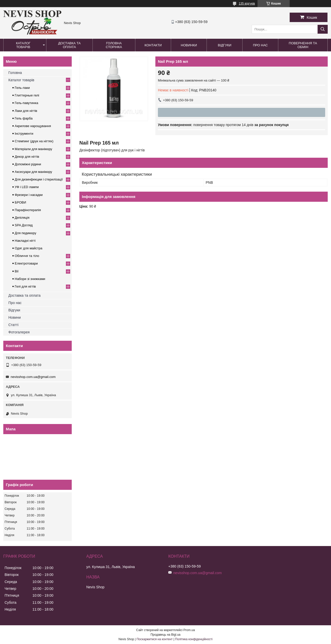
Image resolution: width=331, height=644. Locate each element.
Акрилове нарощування (33, 126)
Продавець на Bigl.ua (165, 635)
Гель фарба (24, 118)
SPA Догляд (24, 225)
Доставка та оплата (70, 45)
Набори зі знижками (30, 279)
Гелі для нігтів (25, 286)
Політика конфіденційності (194, 639)
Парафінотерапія (28, 210)
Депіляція (22, 218)
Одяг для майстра (29, 248)
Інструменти (24, 134)
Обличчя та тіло (27, 256)
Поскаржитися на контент (155, 639)
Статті (13, 325)
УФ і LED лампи (27, 187)
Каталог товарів (23, 45)
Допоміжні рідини (28, 164)
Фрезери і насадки (29, 195)
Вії (17, 271)
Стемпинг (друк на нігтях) (34, 141)
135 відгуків (247, 4)
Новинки (189, 45)
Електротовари (26, 263)
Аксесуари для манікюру (33, 172)
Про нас (260, 45)
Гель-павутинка (26, 103)
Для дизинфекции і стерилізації (39, 179)
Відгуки (225, 45)
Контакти (153, 45)
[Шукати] (323, 29)
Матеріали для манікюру (33, 149)
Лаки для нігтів (26, 111)
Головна (15, 73)
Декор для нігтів (27, 157)
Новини (15, 317)
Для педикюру (25, 233)
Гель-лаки (22, 88)
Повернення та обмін (303, 45)
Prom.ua (189, 630)
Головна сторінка (114, 45)
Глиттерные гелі (27, 95)
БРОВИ (20, 202)
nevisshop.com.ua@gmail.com (33, 377)
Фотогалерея (19, 332)
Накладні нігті (25, 241)
